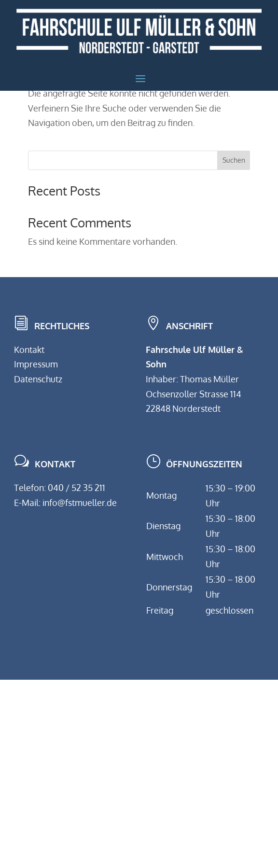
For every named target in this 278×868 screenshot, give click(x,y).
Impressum (36, 364)
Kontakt (29, 350)
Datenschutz (38, 379)
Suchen (234, 160)
